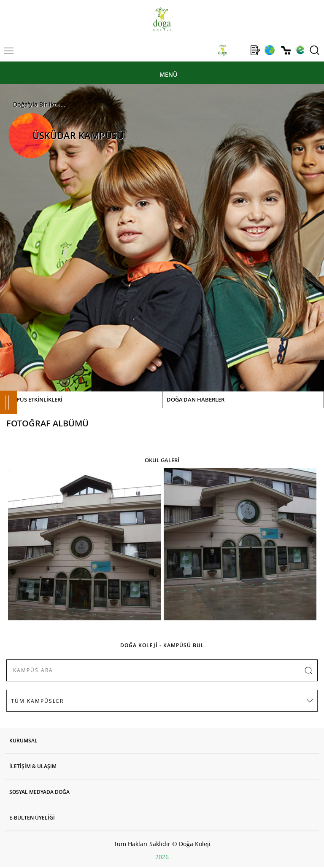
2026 (162, 857)
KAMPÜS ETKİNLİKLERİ (33, 399)
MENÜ (168, 74)
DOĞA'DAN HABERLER (196, 399)
